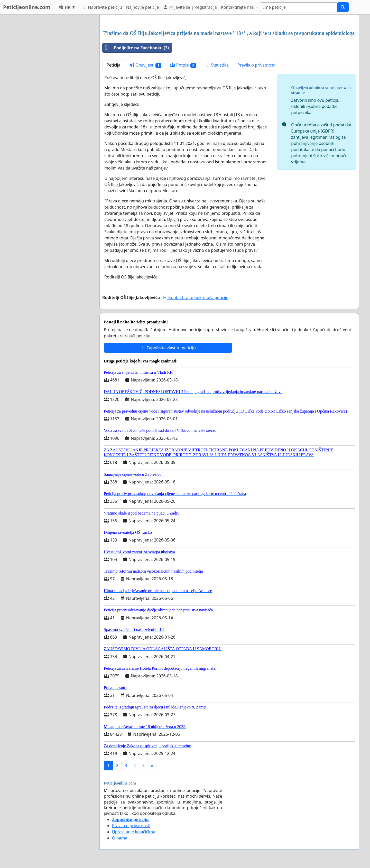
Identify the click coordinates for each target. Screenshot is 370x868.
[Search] (299, 7)
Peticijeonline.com (27, 7)
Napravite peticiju (102, 7)
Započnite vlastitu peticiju (168, 348)
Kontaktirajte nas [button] (238, 7)
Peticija (114, 65)
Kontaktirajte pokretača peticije (196, 297)
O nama (120, 838)
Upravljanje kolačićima (134, 832)
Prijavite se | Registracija (190, 7)
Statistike (217, 65)
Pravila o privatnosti (257, 65)
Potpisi (183, 65)
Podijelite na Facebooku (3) (136, 48)
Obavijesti (145, 65)
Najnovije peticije (143, 7)
